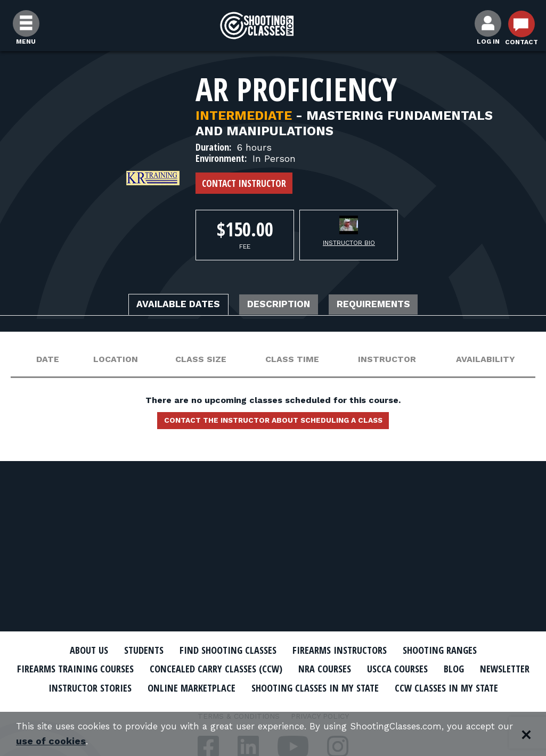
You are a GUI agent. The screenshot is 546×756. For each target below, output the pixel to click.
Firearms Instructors (346, 650)
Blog (507, 669)
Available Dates (164, 306)
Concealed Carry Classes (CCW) (247, 669)
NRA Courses (366, 669)
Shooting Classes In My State (422, 687)
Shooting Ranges (457, 650)
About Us (69, 650)
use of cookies (104, 741)
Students (130, 650)
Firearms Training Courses (92, 669)
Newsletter (82, 687)
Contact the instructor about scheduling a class (273, 424)
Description (280, 306)
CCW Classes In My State (273, 705)
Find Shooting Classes (223, 650)
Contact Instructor (244, 183)
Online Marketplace (285, 687)
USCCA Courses (446, 669)
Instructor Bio (349, 243)
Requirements (389, 306)
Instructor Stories (173, 687)
